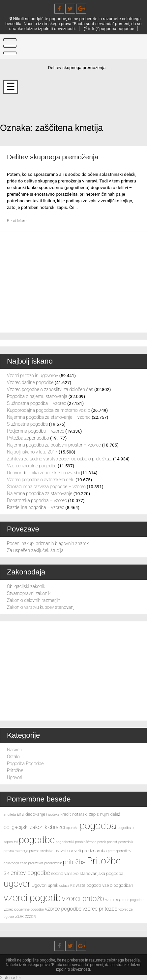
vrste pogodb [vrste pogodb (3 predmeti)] (88, 885)
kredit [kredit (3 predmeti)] (66, 814)
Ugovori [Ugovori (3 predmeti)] (39, 885)
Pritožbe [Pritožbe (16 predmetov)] (104, 861)
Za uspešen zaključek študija (35, 550)
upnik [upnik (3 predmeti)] (53, 885)
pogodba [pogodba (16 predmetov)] (98, 826)
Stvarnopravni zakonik (29, 593)
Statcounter (11, 978)
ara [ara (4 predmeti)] (21, 814)
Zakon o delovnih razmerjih (34, 600)
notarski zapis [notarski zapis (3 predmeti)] (86, 814)
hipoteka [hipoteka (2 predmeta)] (53, 815)
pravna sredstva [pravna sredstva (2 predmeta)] (41, 851)
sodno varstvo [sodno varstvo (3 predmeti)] (65, 873)
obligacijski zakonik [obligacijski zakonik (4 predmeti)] (25, 827)
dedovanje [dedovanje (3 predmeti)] (35, 814)
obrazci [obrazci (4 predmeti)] (56, 827)
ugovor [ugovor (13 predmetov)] (17, 884)
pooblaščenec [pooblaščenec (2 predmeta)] (86, 842)
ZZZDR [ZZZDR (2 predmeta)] (30, 917)
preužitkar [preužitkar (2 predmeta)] (36, 863)
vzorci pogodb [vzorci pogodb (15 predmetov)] (32, 898)
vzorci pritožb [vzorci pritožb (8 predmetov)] (83, 898)
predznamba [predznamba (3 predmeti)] (94, 850)
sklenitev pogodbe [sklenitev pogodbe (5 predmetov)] (27, 873)
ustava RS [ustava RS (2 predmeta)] (67, 886)
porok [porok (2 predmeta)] (102, 842)
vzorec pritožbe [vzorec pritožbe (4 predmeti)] (100, 909)
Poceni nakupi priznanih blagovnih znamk (48, 543)
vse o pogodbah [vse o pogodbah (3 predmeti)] (118, 885)
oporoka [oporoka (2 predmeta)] (72, 828)
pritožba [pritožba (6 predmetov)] (74, 862)
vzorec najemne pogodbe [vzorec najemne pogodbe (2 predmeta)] (124, 900)
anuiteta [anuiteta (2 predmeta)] (10, 815)
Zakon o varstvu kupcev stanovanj (41, 607)
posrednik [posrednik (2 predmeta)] (126, 842)
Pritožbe (15, 770)
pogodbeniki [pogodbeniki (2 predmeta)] (65, 842)
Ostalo (13, 757)
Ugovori (15, 777)
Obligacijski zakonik (26, 586)
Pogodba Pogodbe (25, 764)
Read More (17, 221)
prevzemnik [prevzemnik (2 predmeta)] (53, 863)
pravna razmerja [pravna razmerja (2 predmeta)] (16, 851)
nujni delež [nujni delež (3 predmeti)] (110, 814)
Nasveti (14, 750)
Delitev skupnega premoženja (55, 157)
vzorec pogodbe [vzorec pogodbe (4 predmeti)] (63, 909)
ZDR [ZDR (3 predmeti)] (19, 916)
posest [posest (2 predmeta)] (112, 842)
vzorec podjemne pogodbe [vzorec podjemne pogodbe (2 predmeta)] (24, 909)
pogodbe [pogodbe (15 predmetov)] (37, 840)
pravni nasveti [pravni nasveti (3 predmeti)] (68, 850)
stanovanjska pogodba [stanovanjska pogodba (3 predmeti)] (102, 873)
